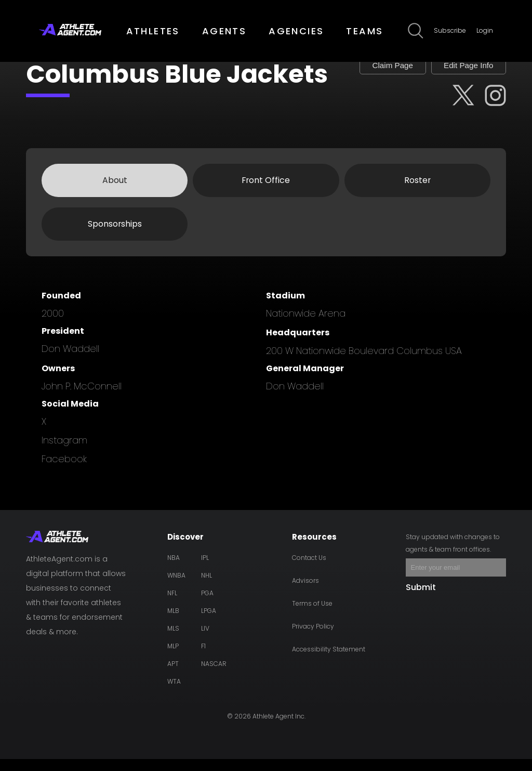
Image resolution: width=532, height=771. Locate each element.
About (115, 192)
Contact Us (309, 570)
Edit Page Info (464, 70)
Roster (417, 192)
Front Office (266, 192)
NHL (207, 587)
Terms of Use (312, 615)
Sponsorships (115, 236)
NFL (172, 605)
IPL (205, 570)
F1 (203, 658)
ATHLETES (153, 31)
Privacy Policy (313, 638)
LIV (205, 640)
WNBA (176, 587)
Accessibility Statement (329, 661)
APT (173, 676)
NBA (174, 570)
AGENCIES (296, 31)
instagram (64, 452)
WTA (174, 693)
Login (485, 30)
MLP (173, 658)
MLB (173, 623)
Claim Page (379, 70)
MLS (173, 640)
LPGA (209, 623)
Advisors (305, 592)
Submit (421, 599)
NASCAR (214, 676)
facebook (64, 471)
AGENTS (224, 31)
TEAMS (364, 31)
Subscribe (450, 30)
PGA (207, 605)
